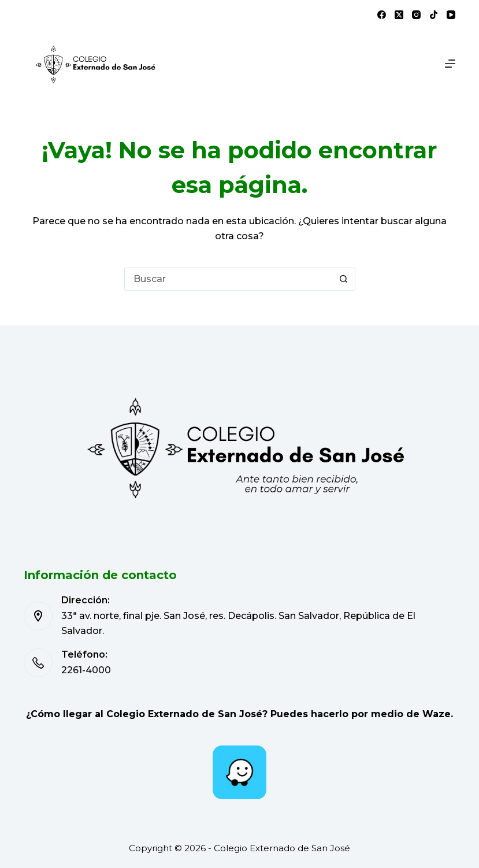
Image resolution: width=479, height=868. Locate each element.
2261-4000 (86, 670)
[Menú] (450, 64)
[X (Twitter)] (399, 15)
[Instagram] (416, 15)
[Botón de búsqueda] (344, 279)
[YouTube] (451, 15)
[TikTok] (434, 15)
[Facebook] (382, 15)
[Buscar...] (228, 279)
